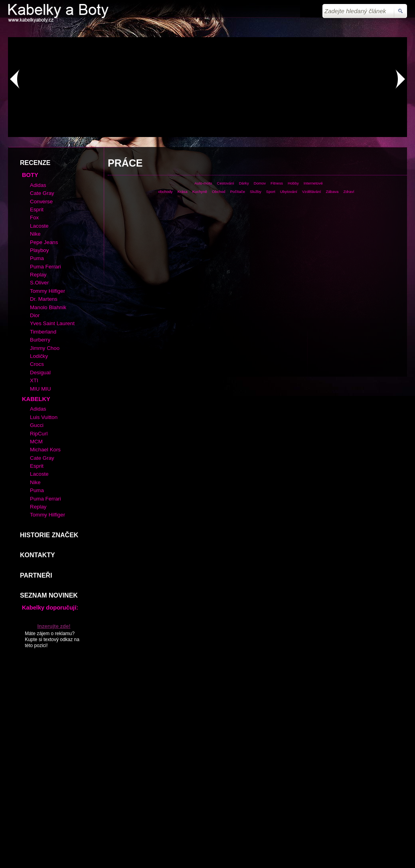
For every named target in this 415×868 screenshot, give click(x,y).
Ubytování (289, 192)
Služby (256, 192)
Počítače (238, 192)
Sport (271, 192)
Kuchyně (200, 192)
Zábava (332, 192)
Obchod (219, 192)
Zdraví (349, 192)
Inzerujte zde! (54, 626)
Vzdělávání (311, 192)
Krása (183, 192)
